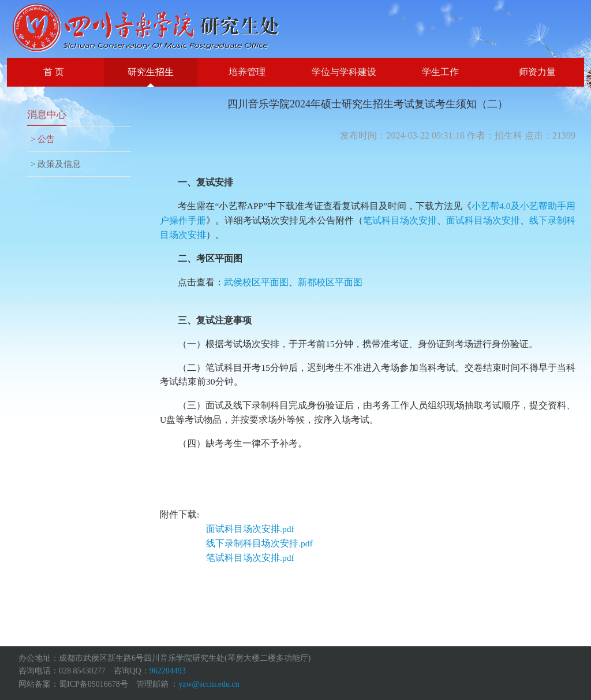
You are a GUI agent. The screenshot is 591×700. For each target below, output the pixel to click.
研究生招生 (151, 72)
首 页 (54, 72)
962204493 (168, 671)
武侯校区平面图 (256, 282)
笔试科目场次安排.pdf (250, 558)
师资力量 (537, 72)
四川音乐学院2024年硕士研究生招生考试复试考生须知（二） (368, 104)
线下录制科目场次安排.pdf (259, 543)
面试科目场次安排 (483, 220)
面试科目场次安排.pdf (250, 529)
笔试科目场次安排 (400, 220)
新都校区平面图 (330, 282)
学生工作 (440, 72)
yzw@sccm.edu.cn (209, 684)
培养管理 (247, 72)
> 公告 (43, 139)
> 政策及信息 (56, 164)
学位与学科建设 (344, 72)
